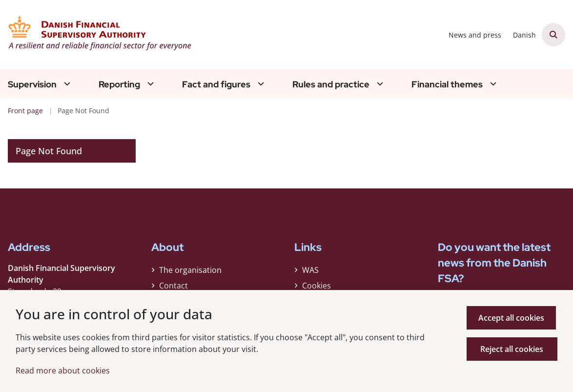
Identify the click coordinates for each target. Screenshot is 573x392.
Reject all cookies (513, 349)
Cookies (317, 288)
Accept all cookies (513, 318)
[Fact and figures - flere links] (260, 84)
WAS (310, 272)
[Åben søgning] (553, 35)
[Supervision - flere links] (66, 84)
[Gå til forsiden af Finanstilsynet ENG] (97, 34)
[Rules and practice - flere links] (379, 84)
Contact (174, 288)
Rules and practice (331, 84)
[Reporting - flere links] (149, 84)
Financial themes (447, 84)
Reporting (119, 84)
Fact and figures (216, 84)
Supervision (32, 84)
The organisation (190, 272)
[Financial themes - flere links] (492, 84)
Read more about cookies (63, 371)
